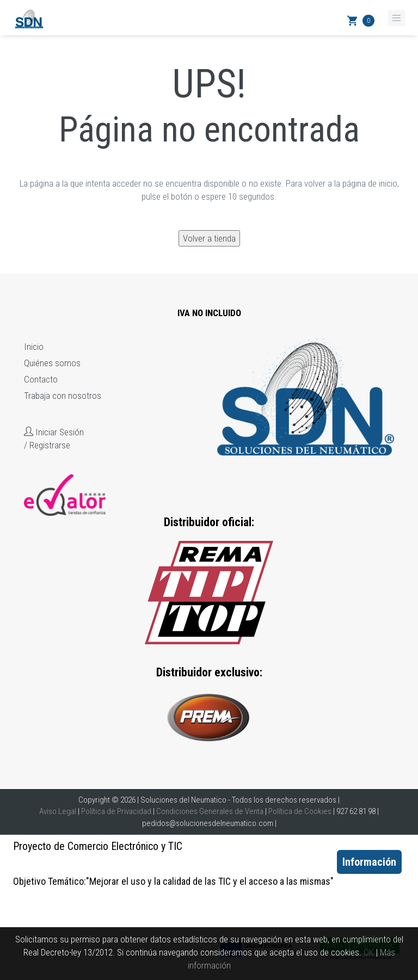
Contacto (41, 379)
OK (369, 952)
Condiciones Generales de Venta (210, 811)
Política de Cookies (300, 811)
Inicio (34, 347)
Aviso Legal (58, 811)
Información (369, 862)
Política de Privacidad (116, 811)
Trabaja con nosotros (63, 396)
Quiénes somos (52, 363)
